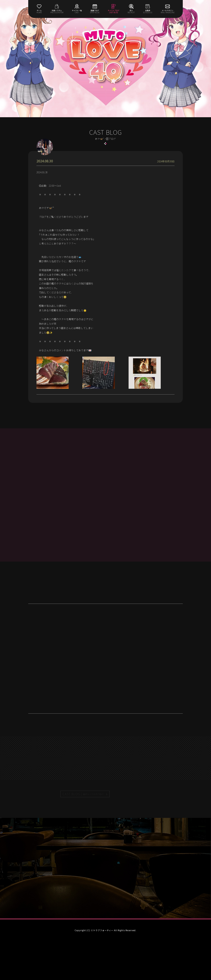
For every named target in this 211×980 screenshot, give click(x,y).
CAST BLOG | (83, 794)
